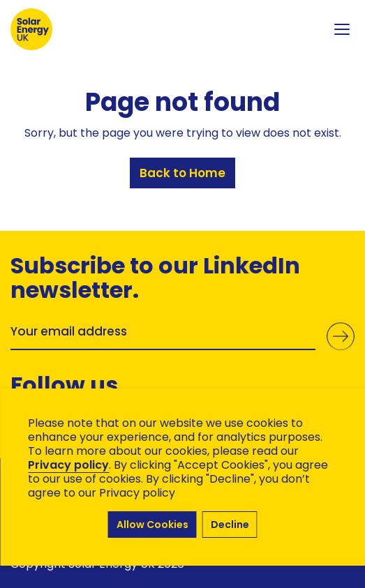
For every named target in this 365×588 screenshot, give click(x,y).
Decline (230, 525)
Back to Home (182, 173)
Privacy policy (68, 465)
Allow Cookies (152, 525)
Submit (341, 336)
